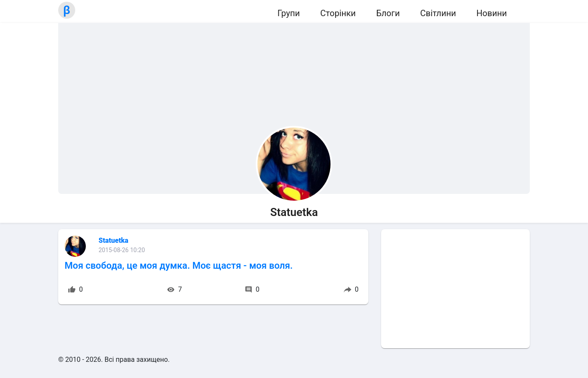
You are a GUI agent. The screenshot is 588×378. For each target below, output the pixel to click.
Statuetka (113, 240)
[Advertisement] (455, 289)
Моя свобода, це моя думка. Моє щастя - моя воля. (179, 266)
